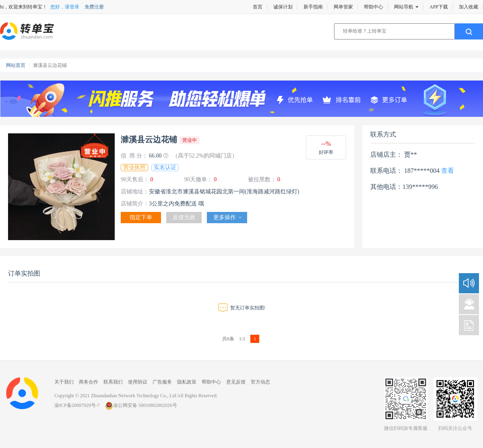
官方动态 (260, 382)
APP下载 (439, 7)
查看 (448, 171)
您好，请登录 (65, 7)
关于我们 (64, 382)
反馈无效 (184, 217)
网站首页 (16, 65)
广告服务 (162, 382)
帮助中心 (374, 7)
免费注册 (94, 7)
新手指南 (313, 7)
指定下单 (141, 217)
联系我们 (113, 382)
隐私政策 (187, 382)
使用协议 (138, 382)
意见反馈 (236, 382)
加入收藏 (469, 7)
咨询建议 (469, 304)
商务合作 (89, 382)
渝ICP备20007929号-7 (77, 405)
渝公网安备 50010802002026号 (141, 405)
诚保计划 (283, 7)
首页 (258, 7)
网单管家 (343, 7)
